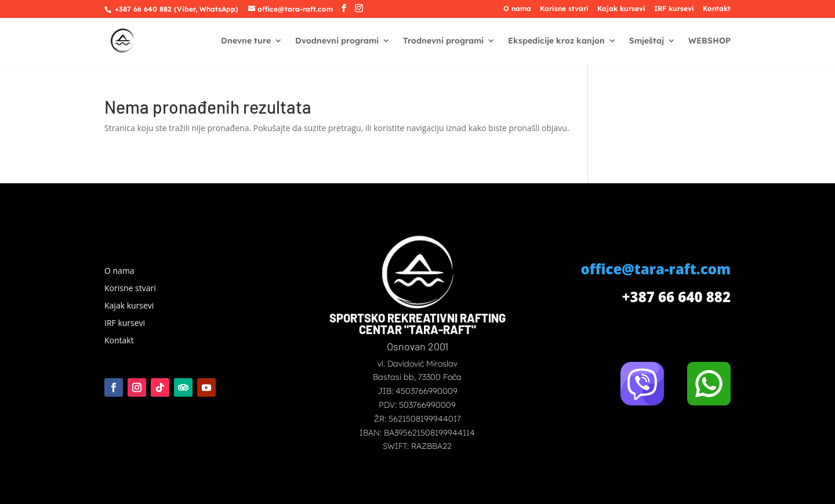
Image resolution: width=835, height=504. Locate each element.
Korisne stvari (564, 9)
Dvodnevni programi (337, 41)
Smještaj (647, 41)
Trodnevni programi (443, 41)
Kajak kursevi (621, 9)
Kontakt (717, 9)
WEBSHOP (709, 41)
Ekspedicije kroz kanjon (556, 41)
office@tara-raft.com (656, 269)
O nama (517, 9)
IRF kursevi (674, 9)
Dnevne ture (246, 41)
